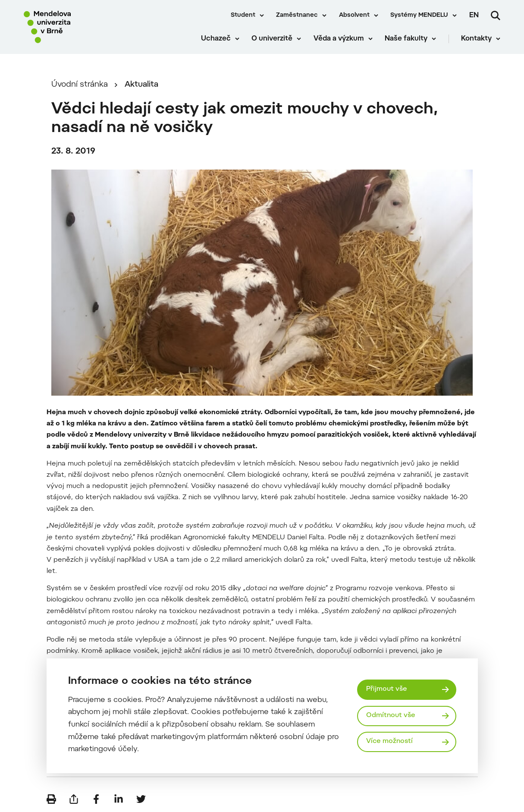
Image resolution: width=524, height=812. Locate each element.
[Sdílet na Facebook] (96, 799)
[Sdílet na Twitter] (141, 799)
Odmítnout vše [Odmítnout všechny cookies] (391, 716)
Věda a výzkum (339, 39)
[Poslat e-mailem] (74, 799)
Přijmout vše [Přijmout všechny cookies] (387, 689)
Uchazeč (216, 39)
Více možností (389, 741)
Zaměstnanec (297, 16)
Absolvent (354, 16)
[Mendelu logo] (73, 27)
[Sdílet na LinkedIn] (119, 799)
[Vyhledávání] (496, 16)
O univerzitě (272, 39)
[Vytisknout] (51, 799)
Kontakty (476, 39)
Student (243, 16)
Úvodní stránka (80, 85)
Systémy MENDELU (419, 16)
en (474, 16)
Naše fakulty (406, 39)
